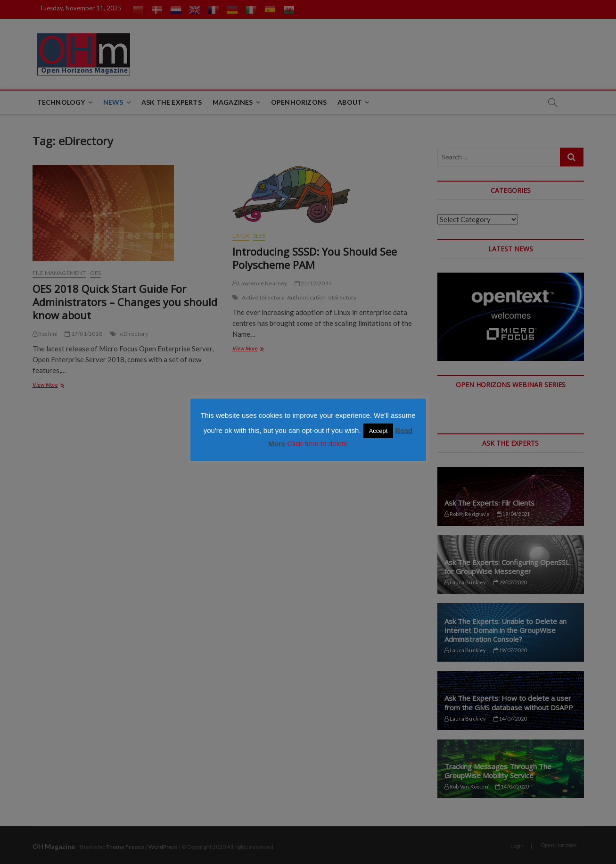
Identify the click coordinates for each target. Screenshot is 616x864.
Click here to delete (317, 444)
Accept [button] (378, 431)
